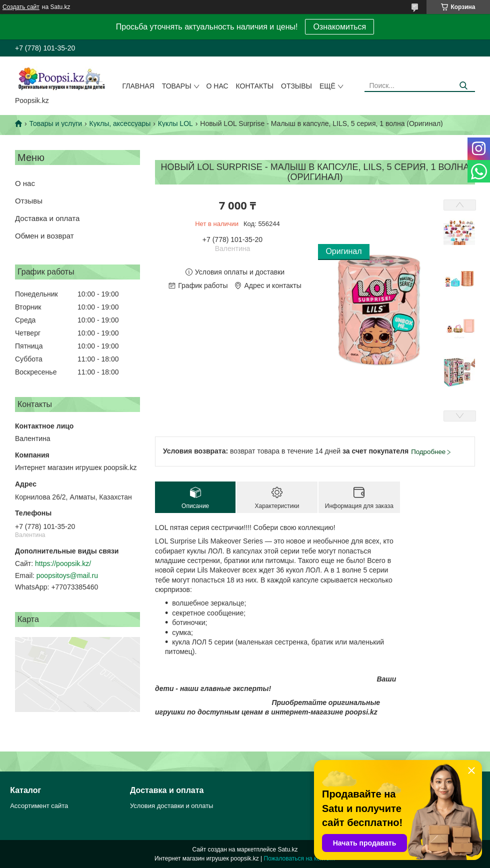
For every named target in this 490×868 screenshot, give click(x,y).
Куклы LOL (175, 123)
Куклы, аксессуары (120, 123)
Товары (177, 86)
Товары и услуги (55, 123)
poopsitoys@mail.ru (67, 575)
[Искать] (464, 86)
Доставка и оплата (47, 218)
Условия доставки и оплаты (171, 806)
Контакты (255, 86)
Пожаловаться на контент (300, 858)
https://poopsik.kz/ (63, 563)
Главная (138, 86)
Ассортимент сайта (39, 806)
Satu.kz (287, 849)
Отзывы (296, 86)
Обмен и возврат (44, 236)
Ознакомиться (339, 27)
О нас (217, 86)
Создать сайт (21, 7)
